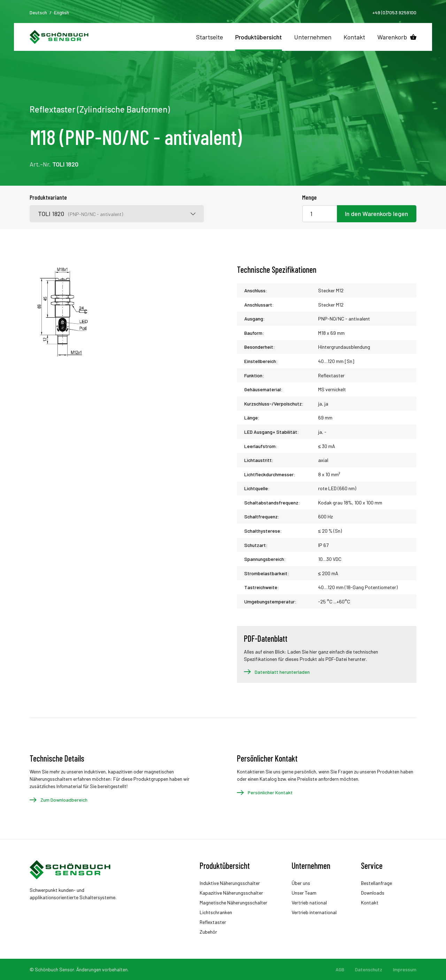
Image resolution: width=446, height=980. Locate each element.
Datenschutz (369, 969)
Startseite (210, 37)
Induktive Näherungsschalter (230, 883)
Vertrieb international (314, 912)
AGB (340, 969)
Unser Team (304, 893)
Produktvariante (48, 197)
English (61, 12)
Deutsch (38, 12)
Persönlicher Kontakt (270, 792)
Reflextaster (213, 922)
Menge (309, 197)
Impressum (405, 969)
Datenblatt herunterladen (282, 672)
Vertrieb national (309, 902)
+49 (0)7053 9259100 (394, 12)
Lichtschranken (216, 912)
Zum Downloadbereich (64, 800)
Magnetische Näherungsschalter (233, 902)
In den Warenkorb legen (376, 214)
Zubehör (208, 932)
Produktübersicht (259, 37)
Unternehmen (313, 37)
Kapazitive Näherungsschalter (231, 893)
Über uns (301, 883)
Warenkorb (392, 37)
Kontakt (354, 37)
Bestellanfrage (376, 883)
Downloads (373, 893)
